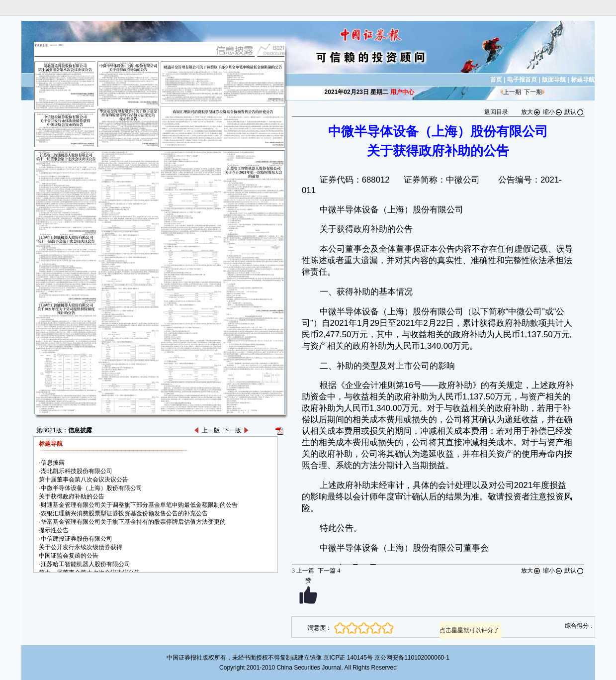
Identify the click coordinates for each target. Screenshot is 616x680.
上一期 (512, 92)
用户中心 (402, 92)
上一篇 (303, 571)
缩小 (553, 112)
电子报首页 (522, 80)
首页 (496, 80)
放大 (531, 112)
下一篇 (329, 571)
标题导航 (583, 80)
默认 (574, 112)
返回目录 (496, 112)
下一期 (533, 92)
